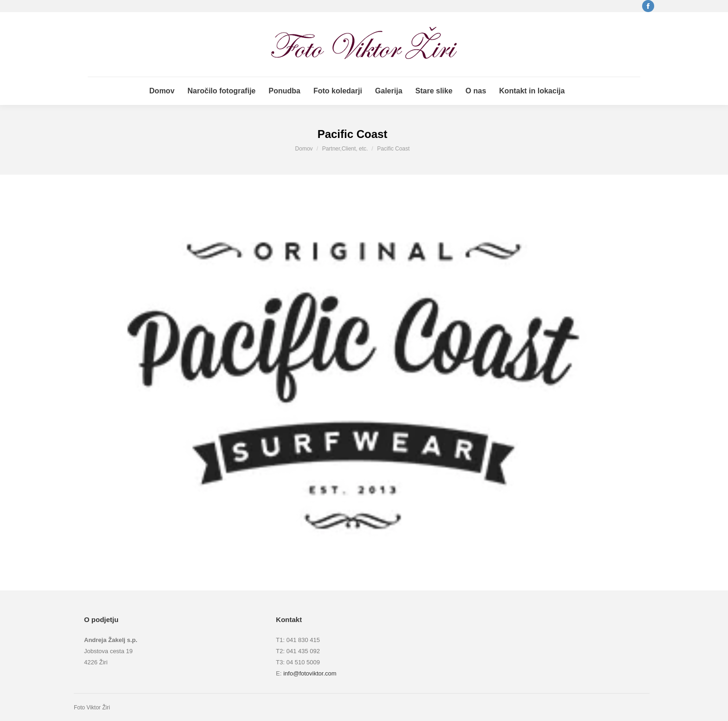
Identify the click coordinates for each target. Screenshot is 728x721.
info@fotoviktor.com (310, 673)
